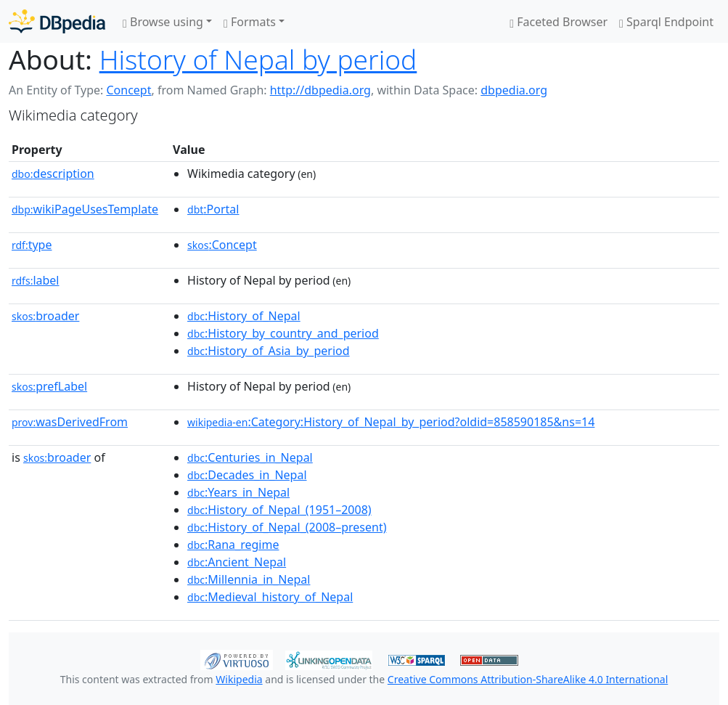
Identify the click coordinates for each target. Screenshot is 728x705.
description (53, 174)
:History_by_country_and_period (283, 333)
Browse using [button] (163, 22)
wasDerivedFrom (70, 422)
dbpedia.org (514, 90)
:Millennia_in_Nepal (249, 579)
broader (45, 316)
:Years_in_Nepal (238, 492)
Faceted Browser (559, 22)
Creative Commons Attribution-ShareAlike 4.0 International (528, 679)
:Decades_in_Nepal (247, 475)
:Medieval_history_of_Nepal (270, 597)
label (36, 280)
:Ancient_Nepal (237, 562)
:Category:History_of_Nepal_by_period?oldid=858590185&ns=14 (391, 422)
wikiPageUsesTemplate (85, 209)
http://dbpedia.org (320, 90)
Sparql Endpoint (666, 22)
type (32, 245)
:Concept (222, 245)
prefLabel (49, 386)
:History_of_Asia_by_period (269, 351)
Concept (128, 90)
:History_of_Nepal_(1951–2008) (279, 510)
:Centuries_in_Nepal (250, 457)
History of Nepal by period (258, 59)
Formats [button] (250, 22)
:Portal (213, 209)
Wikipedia (239, 679)
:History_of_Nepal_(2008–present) (287, 527)
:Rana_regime (233, 545)
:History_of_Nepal (244, 316)
